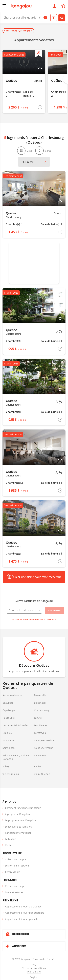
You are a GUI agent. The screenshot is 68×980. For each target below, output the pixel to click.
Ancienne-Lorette (12, 695)
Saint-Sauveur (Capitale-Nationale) (16, 757)
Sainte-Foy (40, 755)
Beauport (8, 703)
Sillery (6, 766)
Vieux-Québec (42, 774)
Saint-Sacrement (43, 748)
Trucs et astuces (14, 892)
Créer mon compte (16, 859)
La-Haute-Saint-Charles (16, 725)
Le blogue (10, 839)
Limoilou (7, 733)
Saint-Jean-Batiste (44, 740)
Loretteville (40, 733)
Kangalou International (18, 833)
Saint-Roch (9, 748)
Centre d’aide (13, 872)
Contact (9, 845)
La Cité (38, 718)
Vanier (38, 766)
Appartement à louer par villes (22, 919)
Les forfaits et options (17, 866)
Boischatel (40, 703)
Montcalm (8, 740)
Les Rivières (41, 725)
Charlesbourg (42, 710)
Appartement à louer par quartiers (25, 913)
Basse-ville (40, 695)
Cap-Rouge (9, 710)
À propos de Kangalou (17, 814)
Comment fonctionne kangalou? (23, 808)
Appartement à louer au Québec (23, 907)
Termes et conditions (34, 968)
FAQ (34, 965)
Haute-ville (9, 718)
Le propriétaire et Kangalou (20, 820)
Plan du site (34, 972)
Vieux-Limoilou (11, 774)
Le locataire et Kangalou (19, 827)
